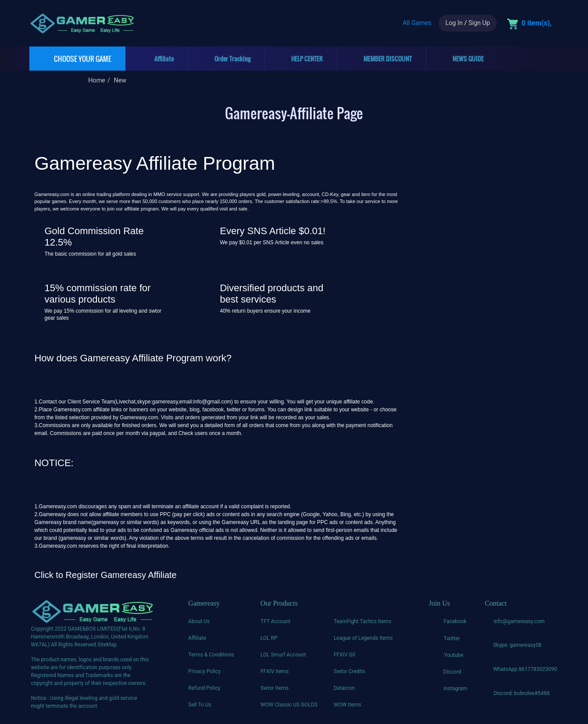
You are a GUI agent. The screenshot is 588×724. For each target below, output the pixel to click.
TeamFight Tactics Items (362, 621)
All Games (417, 23)
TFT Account (275, 621)
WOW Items (347, 705)
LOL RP (269, 638)
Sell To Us (200, 705)
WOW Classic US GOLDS (289, 705)
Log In (454, 23)
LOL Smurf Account (283, 655)
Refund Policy (204, 688)
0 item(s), (536, 23)
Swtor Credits (349, 671)
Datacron (344, 688)
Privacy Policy (204, 671)
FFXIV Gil (344, 655)
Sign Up (479, 23)
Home (97, 80)
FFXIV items (275, 671)
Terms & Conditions (211, 655)
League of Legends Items (363, 638)
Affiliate (197, 638)
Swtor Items (274, 688)
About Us (199, 621)
